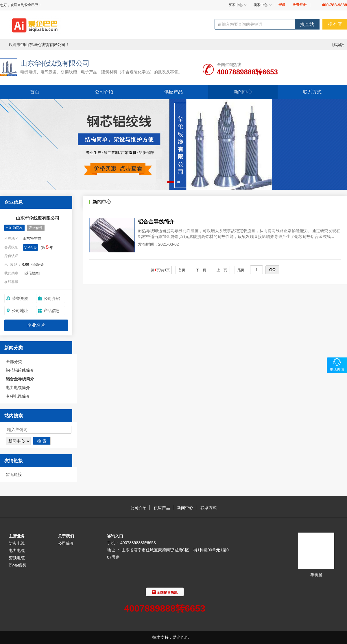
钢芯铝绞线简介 (20, 370)
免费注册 (300, 5)
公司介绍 (104, 92)
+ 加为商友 (14, 228)
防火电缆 (17, 543)
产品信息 (52, 311)
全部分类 (14, 362)
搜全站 (307, 24)
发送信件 (36, 228)
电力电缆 (17, 551)
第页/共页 (160, 270)
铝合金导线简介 (20, 379)
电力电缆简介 (18, 388)
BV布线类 (17, 565)
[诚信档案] (32, 273)
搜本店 (335, 24)
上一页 (222, 270)
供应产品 (173, 92)
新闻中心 (243, 92)
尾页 (241, 270)
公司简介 (66, 543)
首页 (35, 92)
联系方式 (312, 92)
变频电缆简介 (18, 396)
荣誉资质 (20, 298)
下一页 (201, 270)
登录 (282, 5)
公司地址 (20, 311)
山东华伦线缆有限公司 (55, 63)
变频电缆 (17, 558)
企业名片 (36, 325)
